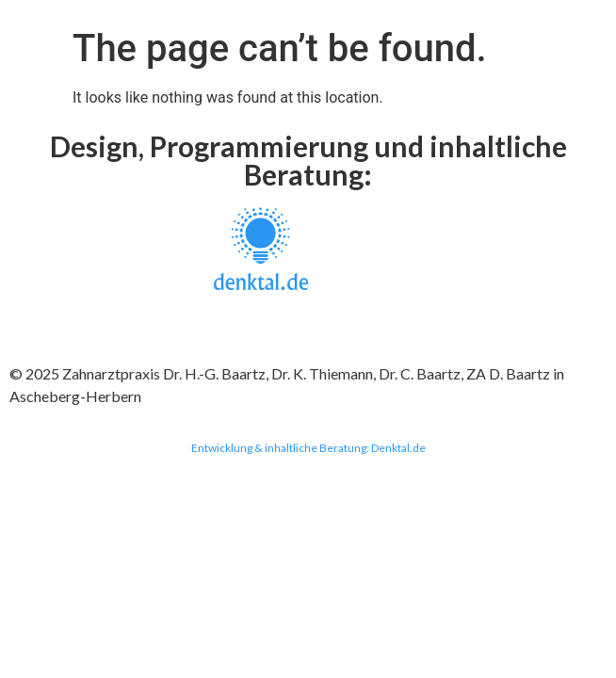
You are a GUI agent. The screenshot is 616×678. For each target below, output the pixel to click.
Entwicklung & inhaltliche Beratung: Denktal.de (308, 448)
